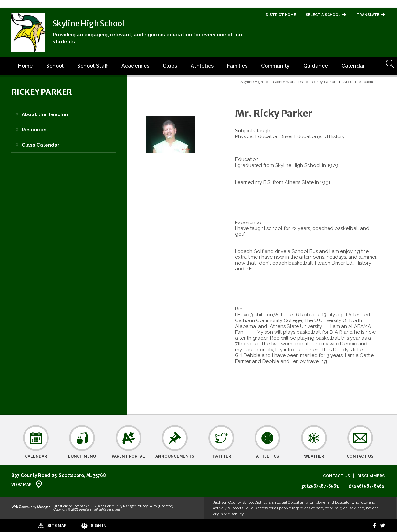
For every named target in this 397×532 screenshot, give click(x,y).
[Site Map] (30, 525)
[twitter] (381, 526)
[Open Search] (388, 66)
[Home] (25, 66)
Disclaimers (371, 476)
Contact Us (336, 476)
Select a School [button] (323, 15)
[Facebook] (371, 526)
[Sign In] (74, 526)
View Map (21, 485)
